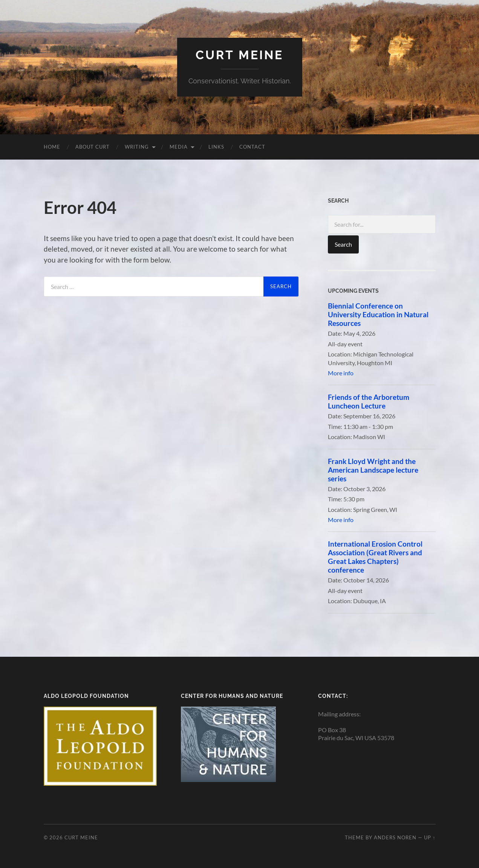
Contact (252, 147)
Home (52, 147)
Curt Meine (239, 55)
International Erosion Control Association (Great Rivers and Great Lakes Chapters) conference (375, 557)
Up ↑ (430, 837)
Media (179, 147)
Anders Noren (395, 837)
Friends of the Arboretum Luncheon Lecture (369, 401)
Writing (137, 147)
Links (216, 147)
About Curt (93, 147)
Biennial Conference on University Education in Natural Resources (378, 314)
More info (341, 373)
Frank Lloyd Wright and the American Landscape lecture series (373, 470)
